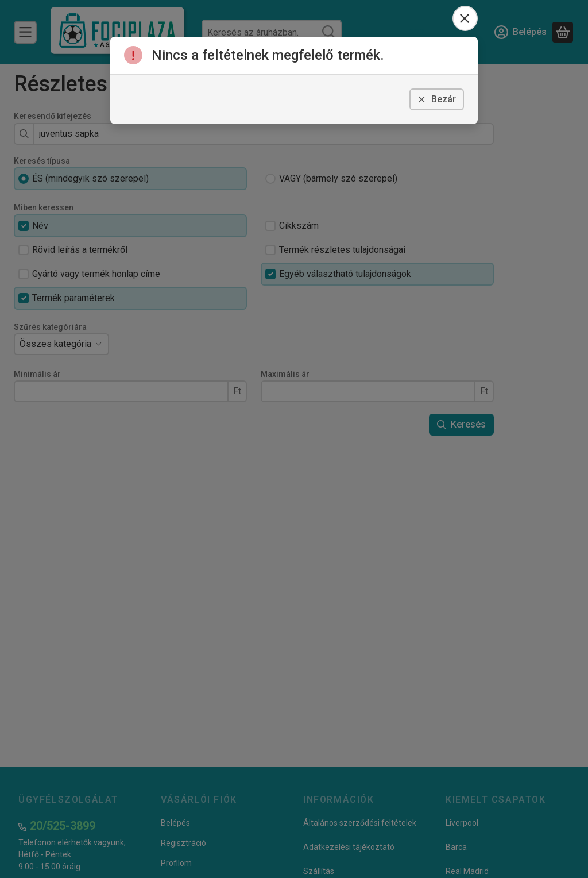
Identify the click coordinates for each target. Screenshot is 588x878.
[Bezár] (465, 18)
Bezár (437, 99)
